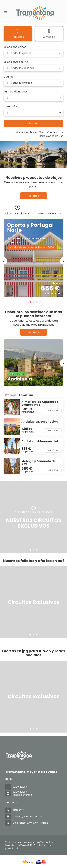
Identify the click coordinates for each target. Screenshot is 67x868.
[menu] (63, 13)
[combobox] (33, 53)
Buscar (33, 123)
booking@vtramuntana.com (28, 816)
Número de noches (16, 92)
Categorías (11, 107)
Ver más (34, 196)
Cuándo (9, 77)
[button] (30, 302)
